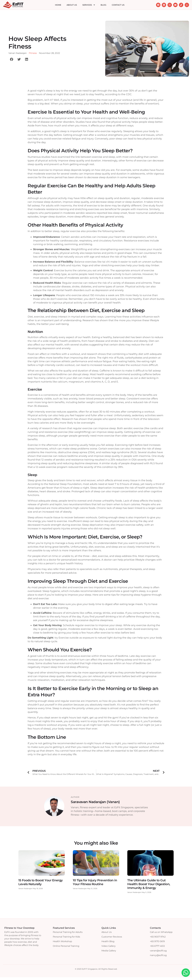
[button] (12, 59)
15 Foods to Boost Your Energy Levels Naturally (41, 882)
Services (89, 5)
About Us (72, 5)
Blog (103, 5)
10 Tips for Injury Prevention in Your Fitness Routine (95, 882)
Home (58, 5)
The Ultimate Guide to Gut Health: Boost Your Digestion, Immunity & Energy (149, 884)
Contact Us (118, 5)
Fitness (33, 53)
